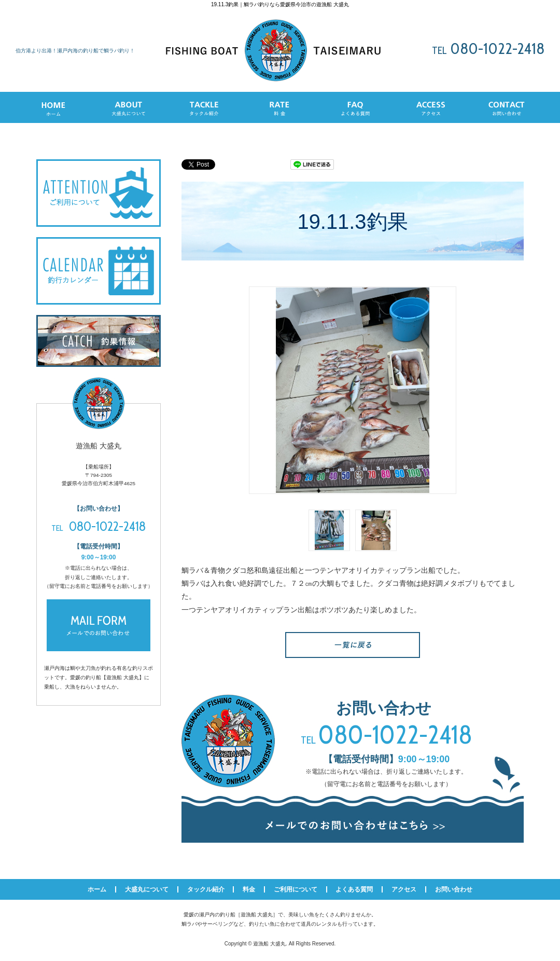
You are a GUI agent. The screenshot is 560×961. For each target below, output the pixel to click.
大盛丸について (147, 889)
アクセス (404, 889)
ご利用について (296, 889)
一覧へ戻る (353, 645)
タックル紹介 (206, 889)
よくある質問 (354, 889)
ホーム (97, 889)
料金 (249, 889)
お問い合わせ (454, 889)
